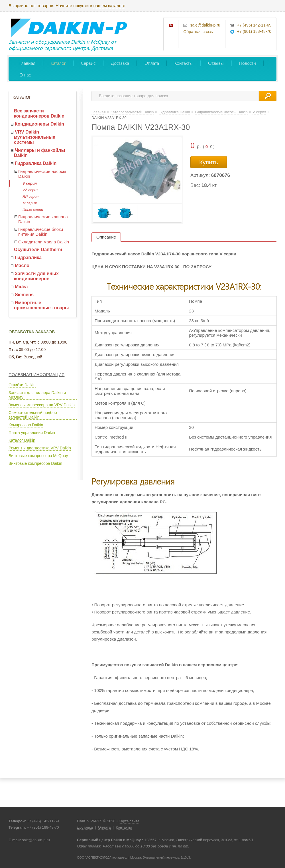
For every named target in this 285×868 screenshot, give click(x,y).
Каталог (58, 63)
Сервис (88, 63)
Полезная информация (36, 375)
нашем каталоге (109, 6)
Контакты (184, 63)
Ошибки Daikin (22, 385)
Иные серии (33, 210)
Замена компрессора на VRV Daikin (42, 405)
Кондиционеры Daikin (39, 124)
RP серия (30, 196)
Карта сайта (129, 821)
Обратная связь (198, 32)
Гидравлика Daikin (36, 163)
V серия (30, 183)
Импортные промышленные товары (41, 305)
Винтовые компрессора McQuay (38, 456)
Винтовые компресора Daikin (35, 463)
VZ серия (30, 190)
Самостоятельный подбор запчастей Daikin (33, 415)
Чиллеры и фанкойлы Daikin (39, 153)
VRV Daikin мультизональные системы (35, 137)
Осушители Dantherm (38, 250)
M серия (30, 203)
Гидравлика (28, 258)
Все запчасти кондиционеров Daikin (39, 113)
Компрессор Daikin (26, 425)
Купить (209, 162)
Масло (22, 266)
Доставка (120, 63)
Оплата (152, 63)
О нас (25, 75)
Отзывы (216, 63)
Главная (27, 63)
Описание (106, 237)
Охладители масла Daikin (44, 242)
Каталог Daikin (22, 440)
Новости (248, 63)
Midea (21, 287)
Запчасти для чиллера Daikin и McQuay (37, 395)
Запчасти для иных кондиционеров (36, 276)
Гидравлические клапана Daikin (43, 219)
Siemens (24, 295)
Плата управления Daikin (32, 433)
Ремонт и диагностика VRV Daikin (40, 448)
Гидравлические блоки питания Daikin (41, 232)
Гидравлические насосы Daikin (42, 174)
